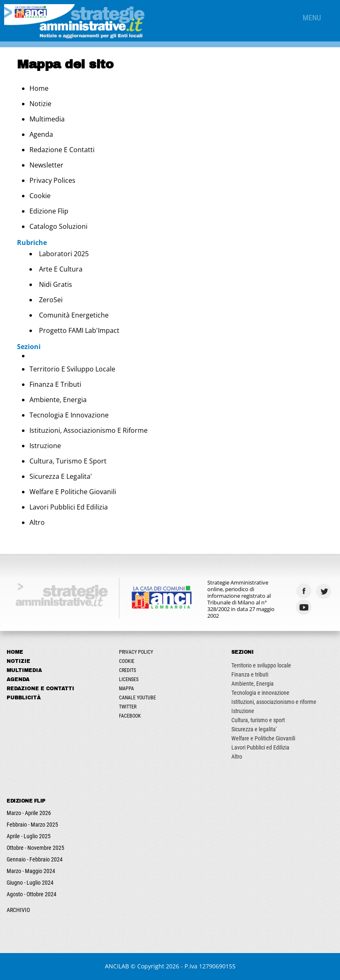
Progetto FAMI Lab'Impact (79, 330)
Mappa (126, 689)
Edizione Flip (49, 211)
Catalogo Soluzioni (58, 226)
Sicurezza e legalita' (61, 476)
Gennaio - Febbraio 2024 (35, 859)
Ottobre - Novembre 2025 (35, 848)
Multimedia (47, 119)
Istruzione (45, 446)
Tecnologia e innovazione (69, 415)
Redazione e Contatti (62, 150)
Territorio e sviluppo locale (72, 369)
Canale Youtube (137, 698)
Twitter (128, 707)
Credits (127, 670)
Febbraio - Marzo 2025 (32, 825)
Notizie (40, 104)
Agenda (41, 134)
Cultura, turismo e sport (68, 461)
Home (39, 88)
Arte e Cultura (61, 269)
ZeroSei (51, 300)
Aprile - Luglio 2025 (29, 836)
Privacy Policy (136, 652)
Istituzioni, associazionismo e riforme (89, 430)
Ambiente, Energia (58, 400)
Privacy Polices (52, 180)
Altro (37, 522)
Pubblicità (24, 698)
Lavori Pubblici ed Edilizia (69, 507)
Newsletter (46, 165)
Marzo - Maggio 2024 (31, 871)
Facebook (130, 716)
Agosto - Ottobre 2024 (32, 894)
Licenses (129, 679)
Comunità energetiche (74, 315)
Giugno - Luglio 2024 (30, 883)
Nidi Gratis (56, 284)
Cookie (40, 196)
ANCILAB (117, 966)
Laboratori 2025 (64, 254)
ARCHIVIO (18, 910)
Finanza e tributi (55, 384)
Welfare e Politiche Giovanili (73, 492)
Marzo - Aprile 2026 (29, 813)
